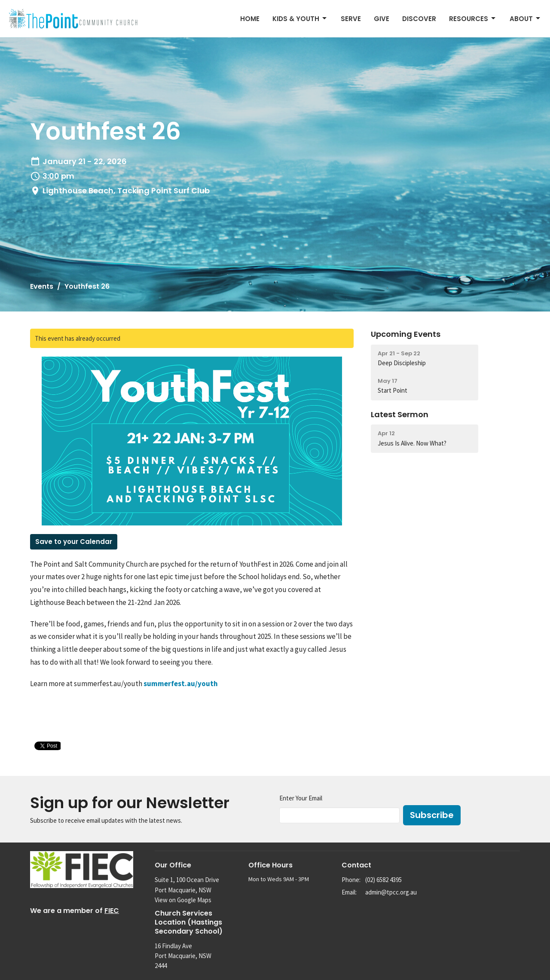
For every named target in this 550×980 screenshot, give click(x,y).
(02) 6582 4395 (383, 880)
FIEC (112, 911)
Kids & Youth (300, 19)
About (526, 19)
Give (382, 19)
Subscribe (432, 815)
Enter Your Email (301, 798)
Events (42, 286)
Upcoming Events (406, 334)
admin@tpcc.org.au (391, 892)
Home (250, 19)
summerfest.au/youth (181, 684)
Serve (351, 19)
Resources (473, 19)
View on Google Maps (183, 900)
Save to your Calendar (74, 542)
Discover (419, 19)
